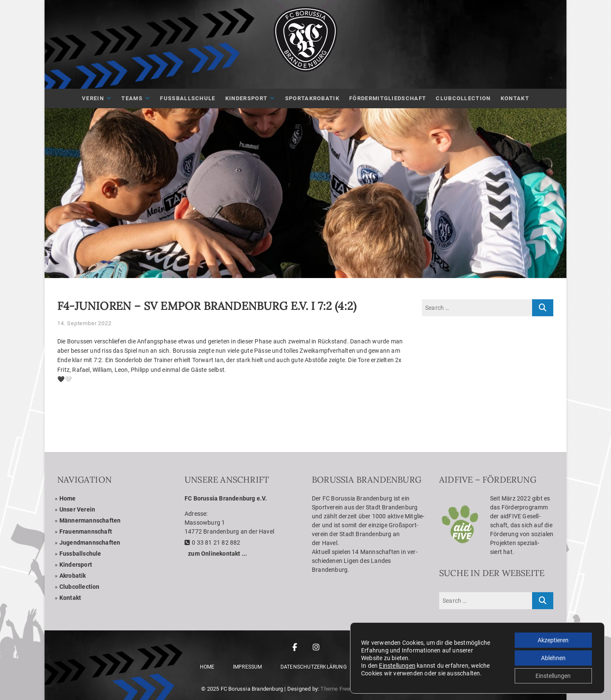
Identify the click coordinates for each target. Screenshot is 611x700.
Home (68, 498)
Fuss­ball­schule (80, 554)
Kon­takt (515, 98)
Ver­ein (93, 98)
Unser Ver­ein (77, 509)
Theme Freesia (339, 689)
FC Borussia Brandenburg (252, 689)
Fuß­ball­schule (188, 98)
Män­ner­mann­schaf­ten (90, 520)
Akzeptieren (553, 640)
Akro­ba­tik (73, 576)
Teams (132, 98)
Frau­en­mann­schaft (86, 531)
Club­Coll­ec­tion (463, 98)
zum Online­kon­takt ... (217, 554)
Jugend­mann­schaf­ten (90, 543)
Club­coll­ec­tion (80, 587)
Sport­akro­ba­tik (312, 98)
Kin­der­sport (246, 98)
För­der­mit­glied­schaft (388, 98)
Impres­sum (248, 667)
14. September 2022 (84, 323)
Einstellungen (397, 666)
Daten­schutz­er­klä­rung (314, 667)
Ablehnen (553, 658)
